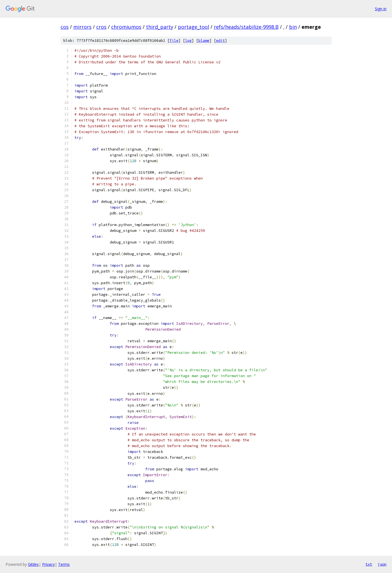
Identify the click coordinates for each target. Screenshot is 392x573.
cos (65, 27)
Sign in (381, 9)
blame (204, 41)
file (174, 41)
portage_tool (194, 27)
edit (220, 41)
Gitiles (33, 564)
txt (369, 564)
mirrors (82, 27)
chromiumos (126, 27)
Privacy (48, 564)
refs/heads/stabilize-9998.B (246, 27)
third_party (160, 27)
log (188, 41)
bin (293, 27)
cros (101, 27)
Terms (64, 564)
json (382, 564)
